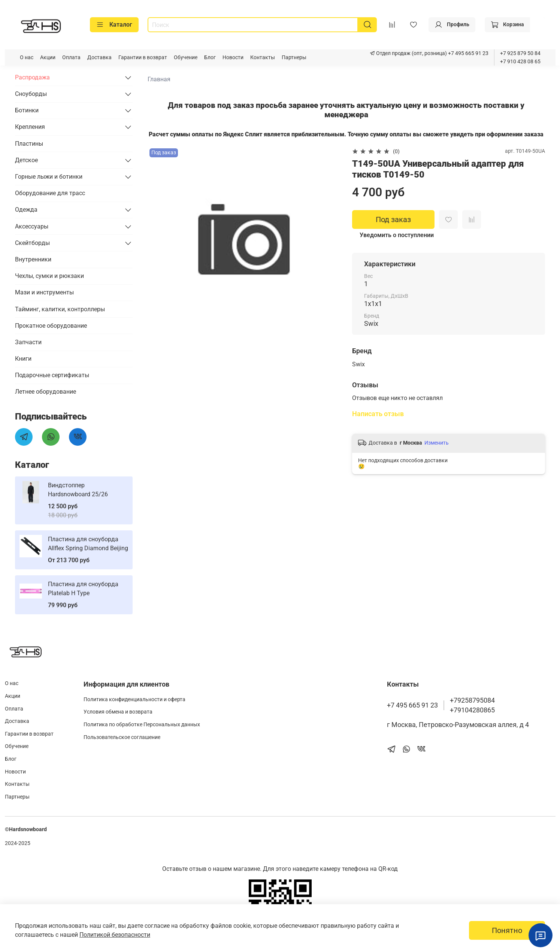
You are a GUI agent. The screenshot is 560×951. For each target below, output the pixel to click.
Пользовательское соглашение (122, 737)
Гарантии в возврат (143, 57)
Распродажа (32, 77)
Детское (26, 160)
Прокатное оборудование (51, 326)
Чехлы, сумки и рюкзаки (49, 276)
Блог (210, 57)
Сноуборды (31, 94)
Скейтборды (32, 243)
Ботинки (27, 110)
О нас (27, 57)
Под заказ (393, 219)
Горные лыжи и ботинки (49, 177)
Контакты (263, 57)
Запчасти (28, 342)
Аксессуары (32, 226)
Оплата (71, 57)
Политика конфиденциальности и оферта (134, 699)
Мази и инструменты (44, 292)
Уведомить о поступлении (397, 235)
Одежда (26, 210)
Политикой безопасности (115, 935)
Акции (48, 57)
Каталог (114, 25)
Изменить (437, 443)
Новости (233, 57)
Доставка (99, 57)
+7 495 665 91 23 (468, 53)
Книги (23, 359)
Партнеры (294, 57)
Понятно (507, 930)
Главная (159, 79)
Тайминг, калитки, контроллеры (60, 309)
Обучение (186, 57)
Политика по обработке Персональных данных (142, 725)
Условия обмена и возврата (118, 712)
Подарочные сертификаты (52, 375)
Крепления (30, 127)
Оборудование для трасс (50, 193)
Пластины (29, 144)
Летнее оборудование (46, 392)
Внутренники (33, 259)
